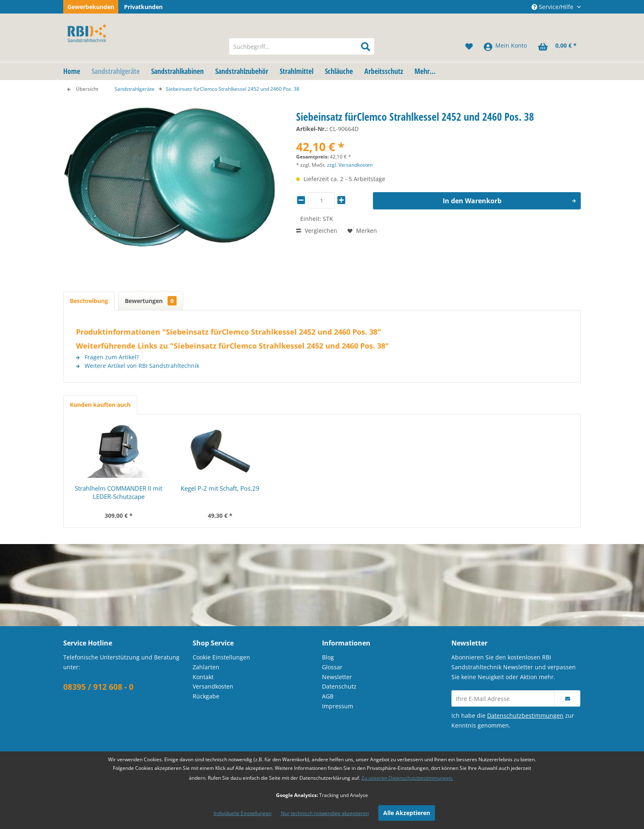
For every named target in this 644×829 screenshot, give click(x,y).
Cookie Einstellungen (221, 657)
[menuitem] (302, 46)
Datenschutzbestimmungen (525, 715)
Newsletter (337, 677)
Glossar (332, 667)
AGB (328, 696)
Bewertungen (151, 301)
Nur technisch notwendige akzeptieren (325, 813)
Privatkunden (143, 7)
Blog (328, 657)
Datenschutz (339, 686)
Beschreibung (89, 301)
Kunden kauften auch (100, 405)
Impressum (338, 706)
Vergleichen (317, 231)
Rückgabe (206, 696)
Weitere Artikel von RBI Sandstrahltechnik (138, 366)
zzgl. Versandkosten (350, 165)
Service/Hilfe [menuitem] (553, 7)
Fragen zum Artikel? (107, 357)
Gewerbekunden (91, 7)
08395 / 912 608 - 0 (98, 687)
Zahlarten (206, 667)
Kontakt (203, 677)
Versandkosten (213, 686)
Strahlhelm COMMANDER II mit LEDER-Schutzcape (118, 492)
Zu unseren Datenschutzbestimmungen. (407, 778)
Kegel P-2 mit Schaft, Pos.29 (220, 488)
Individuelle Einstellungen (243, 813)
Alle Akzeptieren (407, 813)
